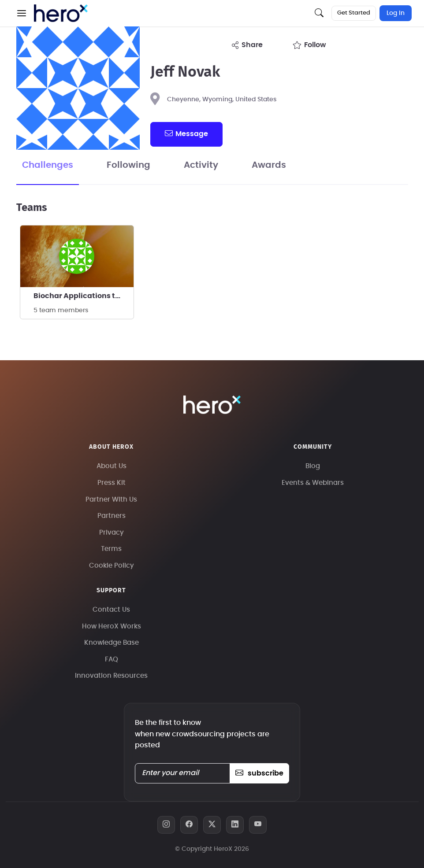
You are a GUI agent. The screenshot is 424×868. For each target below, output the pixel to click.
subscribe (259, 773)
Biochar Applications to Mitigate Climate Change (84, 296)
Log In (396, 13)
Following (128, 165)
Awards (269, 165)
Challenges (48, 165)
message (186, 133)
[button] (22, 13)
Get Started (354, 13)
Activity (201, 165)
